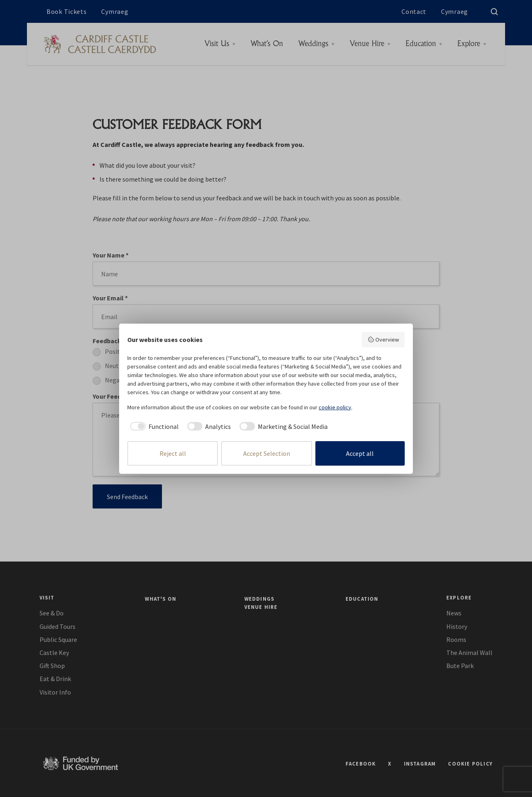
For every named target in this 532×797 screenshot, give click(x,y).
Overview (383, 340)
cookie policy (335, 407)
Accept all (360, 453)
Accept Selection (267, 453)
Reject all (173, 453)
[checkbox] (153, 426)
